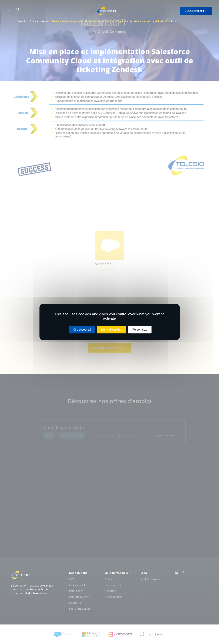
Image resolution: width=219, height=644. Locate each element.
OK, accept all (82, 329)
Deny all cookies (112, 329)
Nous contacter (196, 11)
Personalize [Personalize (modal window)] (140, 329)
